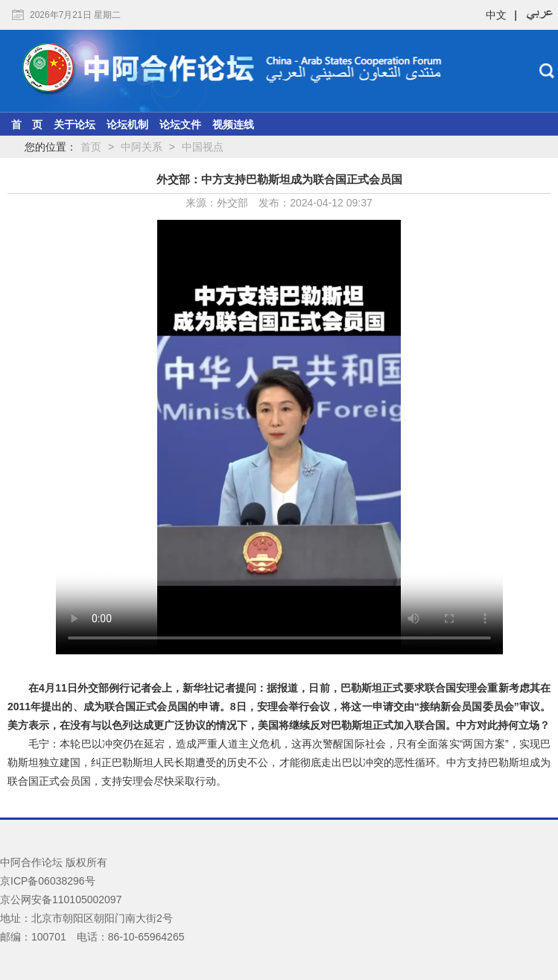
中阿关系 (142, 147)
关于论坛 (74, 124)
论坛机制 (127, 124)
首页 (91, 147)
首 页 (27, 124)
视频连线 (233, 124)
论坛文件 (180, 124)
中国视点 (203, 147)
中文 (496, 15)
